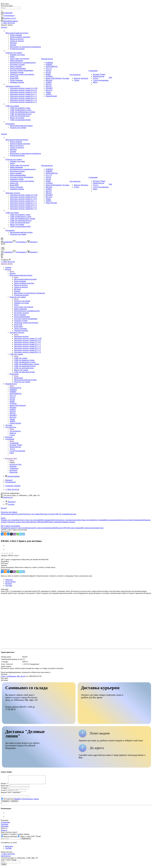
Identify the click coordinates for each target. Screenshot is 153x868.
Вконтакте (10, 502)
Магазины (5, 828)
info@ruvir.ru (8, 497)
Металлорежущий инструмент (25, 279)
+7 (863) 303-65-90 (8, 23)
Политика (4, 826)
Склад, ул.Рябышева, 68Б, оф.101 (13, 676)
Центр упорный (99, 520)
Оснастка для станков (22, 301)
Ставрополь (14, 468)
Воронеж (13, 466)
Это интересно (15, 431)
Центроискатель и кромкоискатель (65, 520)
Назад (12, 271)
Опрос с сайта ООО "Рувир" (30, 838)
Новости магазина (9, 838)
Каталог (13, 273)
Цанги (18, 520)
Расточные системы (85, 520)
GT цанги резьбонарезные (25, 528)
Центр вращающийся (112, 520)
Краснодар (14, 472)
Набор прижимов (46, 520)
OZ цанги (11, 528)
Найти (4, 866)
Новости (4, 832)
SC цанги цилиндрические (44, 528)
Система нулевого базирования (132, 520)
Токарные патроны (68, 522)
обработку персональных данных (27, 800)
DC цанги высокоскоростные (93, 528)
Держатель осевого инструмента (19, 522)
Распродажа (18, 378)
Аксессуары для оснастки (30, 520)
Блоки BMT (44, 522)
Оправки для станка (8, 520)
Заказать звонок (7, 264)
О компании (14, 443)
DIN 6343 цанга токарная (72, 528)
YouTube (10, 504)
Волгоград (13, 470)
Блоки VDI (35, 522)
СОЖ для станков (21, 358)
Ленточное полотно (21, 336)
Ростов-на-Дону (16, 464)
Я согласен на (21, 800)
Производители (15, 388)
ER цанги (4, 528)
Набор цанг (58, 528)
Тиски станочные (55, 522)
